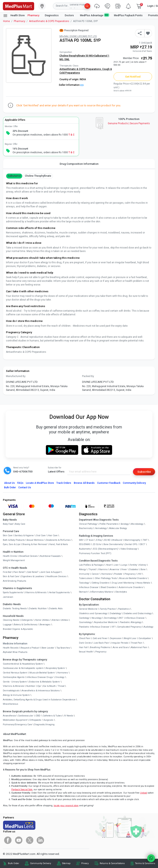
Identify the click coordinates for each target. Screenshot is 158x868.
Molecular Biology (118, 528)
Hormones (63, 673)
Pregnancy (130, 574)
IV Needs (69, 716)
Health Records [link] (11, 648)
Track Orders (64, 483)
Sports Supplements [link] (13, 592)
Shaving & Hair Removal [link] (35, 544)
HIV (140, 574)
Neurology (97, 618)
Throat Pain (136, 643)
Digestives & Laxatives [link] (33, 576)
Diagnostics (52, 15)
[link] (19, 6)
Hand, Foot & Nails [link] (59, 544)
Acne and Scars (121, 647)
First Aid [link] (7, 572)
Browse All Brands (84, 483)
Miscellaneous (10, 704)
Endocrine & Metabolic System (44, 682)
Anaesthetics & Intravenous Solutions (41, 691)
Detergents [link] (27, 620)
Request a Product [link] (30, 648)
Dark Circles (85, 643)
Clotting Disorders (100, 583)
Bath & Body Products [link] (14, 540)
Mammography (132, 540)
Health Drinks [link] (10, 556)
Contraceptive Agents (14, 677)
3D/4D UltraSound (113, 540)
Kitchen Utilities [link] (60, 620)
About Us (9, 483)
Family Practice (108, 609)
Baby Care (20, 524)
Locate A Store (40, 483)
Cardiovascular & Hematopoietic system (23, 668)
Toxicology (84, 583)
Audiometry (85, 549)
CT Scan (90, 540)
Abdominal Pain (139, 647)
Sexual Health (86, 652)
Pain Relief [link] (19, 572)
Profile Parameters (109, 524)
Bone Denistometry (113, 544)
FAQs (20, 483)
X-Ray (99, 540)
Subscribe (144, 472)
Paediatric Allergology (131, 622)
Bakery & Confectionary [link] (26, 625)
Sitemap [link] (66, 863)
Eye (39, 686)
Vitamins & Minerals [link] (36, 592)
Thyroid (92, 569)
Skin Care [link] (8, 536)
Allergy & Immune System (16, 695)
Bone (143, 569)
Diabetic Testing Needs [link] (15, 609)
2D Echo (97, 544)
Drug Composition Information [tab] (79, 164)
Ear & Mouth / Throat (54, 686)
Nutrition (31, 686)
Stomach (83, 592)
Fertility (133, 565)
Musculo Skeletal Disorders (133, 578)
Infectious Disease (89, 587)
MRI (81, 540)
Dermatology (110, 618)
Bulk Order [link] (14, 863)
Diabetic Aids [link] (56, 609)
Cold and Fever (100, 638)
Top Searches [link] (63, 648)
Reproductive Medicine (106, 622)
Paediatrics (124, 609)
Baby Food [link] (8, 524)
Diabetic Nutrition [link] (38, 609)
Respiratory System (55, 668)
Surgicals (49, 720)
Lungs (124, 565)
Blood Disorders (109, 587)
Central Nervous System (15, 673)
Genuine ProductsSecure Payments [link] (129, 123)
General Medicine (88, 609)
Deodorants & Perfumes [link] (58, 540)
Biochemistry (86, 528)
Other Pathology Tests (106, 578)
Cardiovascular (26, 716)
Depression (116, 638)
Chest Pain (85, 638)
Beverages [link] (45, 625)
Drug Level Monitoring (123, 583)
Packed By (88, 376)
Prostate (118, 574)
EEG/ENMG (85, 544)
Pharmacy (33, 15)
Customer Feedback (109, 483)
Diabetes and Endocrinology (138, 613)
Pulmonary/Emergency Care (17, 725)
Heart (109, 565)
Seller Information (71, 85)
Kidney (143, 565)
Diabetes (134, 569)
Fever (124, 569)
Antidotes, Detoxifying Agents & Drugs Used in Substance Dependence (39, 700)
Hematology (101, 528)
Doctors (70, 15)
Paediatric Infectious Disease (94, 627)
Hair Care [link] (53, 536)
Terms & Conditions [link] (145, 863)
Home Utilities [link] (42, 620)
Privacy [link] (85, 863)
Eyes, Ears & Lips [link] (12, 544)
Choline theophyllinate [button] (38, 176)
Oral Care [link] (41, 536)
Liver (116, 565)
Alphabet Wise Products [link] (15, 652)
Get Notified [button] (133, 77)
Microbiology (137, 524)
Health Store (14, 16)
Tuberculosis (86, 578)
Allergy (82, 569)
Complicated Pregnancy (129, 627)
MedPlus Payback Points (128, 15)
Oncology (60, 677)
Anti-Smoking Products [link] (15, 581)
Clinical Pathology (88, 524)
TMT (145, 540)
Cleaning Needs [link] (11, 620)
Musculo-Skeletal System (42, 673)
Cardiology (84, 618)
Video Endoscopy (129, 549)
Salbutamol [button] (14, 176)
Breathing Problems (100, 647)
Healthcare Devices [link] (56, 576)
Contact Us (25, 487)
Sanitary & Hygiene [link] (24, 536)
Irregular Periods (120, 643)
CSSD (38, 716)
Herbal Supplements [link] (59, 592)
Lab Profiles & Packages (91, 565)
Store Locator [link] (48, 648)
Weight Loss (130, 638)
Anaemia (114, 569)
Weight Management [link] (14, 560)
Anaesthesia (9, 716)
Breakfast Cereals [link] (28, 556)
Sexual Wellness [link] (35, 540)
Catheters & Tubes (52, 716)
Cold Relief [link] (32, 572)
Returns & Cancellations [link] (112, 863)
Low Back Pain (102, 643)
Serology (125, 524)
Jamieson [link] (8, 597)
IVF (113, 627)
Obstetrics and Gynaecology (93, 613)
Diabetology (115, 613)
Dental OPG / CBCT (135, 544)
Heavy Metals (143, 583)
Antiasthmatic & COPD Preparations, (81, 69)
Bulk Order (10, 487)
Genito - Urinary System (15, 682)
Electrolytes (121, 592)
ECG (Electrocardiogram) (106, 549)
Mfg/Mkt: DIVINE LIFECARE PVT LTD (78, 36)
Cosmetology (85, 622)
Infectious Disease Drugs (40, 677)
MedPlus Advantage (94, 15)
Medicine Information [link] (15, 644)
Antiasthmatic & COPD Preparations (49, 21)
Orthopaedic (35, 720)
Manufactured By (16, 376)
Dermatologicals (11, 691)
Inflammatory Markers (102, 592)
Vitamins (103, 569)
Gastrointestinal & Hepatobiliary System (23, 664)
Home (6, 21)
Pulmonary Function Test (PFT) (95, 553)
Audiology (148, 627)
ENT (121, 618)
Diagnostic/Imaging (44, 725)
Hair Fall (83, 647)
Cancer (95, 574)
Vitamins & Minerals (14, 686)
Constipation (145, 638)
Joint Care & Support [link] (50, 572)
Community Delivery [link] (41, 863)
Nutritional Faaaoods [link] (50, 556)
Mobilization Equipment (15, 720)
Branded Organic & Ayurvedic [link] (18, 629)
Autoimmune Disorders (131, 587)
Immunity (84, 574)
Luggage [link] (7, 625)
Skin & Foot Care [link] (11, 576)
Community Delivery (134, 483)
